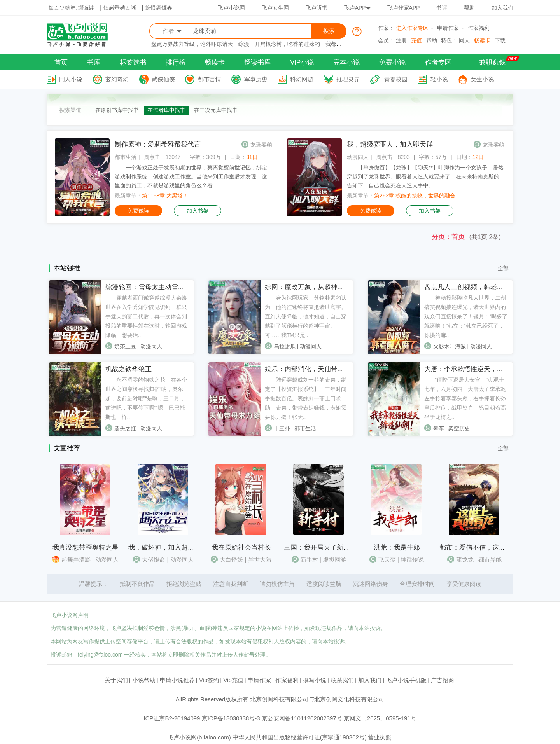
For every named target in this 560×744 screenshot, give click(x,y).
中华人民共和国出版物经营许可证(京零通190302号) (300, 737)
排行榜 (176, 62)
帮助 (469, 8)
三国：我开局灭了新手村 (320, 548)
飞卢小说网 (231, 8)
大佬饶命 (154, 560)
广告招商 (443, 680)
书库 (94, 62)
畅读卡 (482, 40)
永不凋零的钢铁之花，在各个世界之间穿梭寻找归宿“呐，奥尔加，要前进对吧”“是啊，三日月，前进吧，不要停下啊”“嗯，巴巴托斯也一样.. (146, 398)
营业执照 (380, 737)
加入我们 (502, 8)
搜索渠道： (73, 110)
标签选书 (133, 62)
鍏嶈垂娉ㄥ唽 (120, 8)
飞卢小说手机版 (406, 680)
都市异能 (490, 560)
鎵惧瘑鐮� (159, 8)
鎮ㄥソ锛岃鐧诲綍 (71, 8)
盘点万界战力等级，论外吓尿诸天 (192, 44)
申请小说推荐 (177, 680)
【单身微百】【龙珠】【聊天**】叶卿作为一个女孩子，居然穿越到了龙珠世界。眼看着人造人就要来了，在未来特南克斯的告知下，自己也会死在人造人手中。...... (425, 176)
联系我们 (342, 680)
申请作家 (448, 28)
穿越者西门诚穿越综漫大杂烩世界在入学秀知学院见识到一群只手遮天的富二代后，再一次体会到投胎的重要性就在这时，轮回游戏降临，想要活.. (146, 316)
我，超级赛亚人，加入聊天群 (390, 144)
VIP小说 (302, 62)
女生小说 (482, 79)
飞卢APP (357, 8)
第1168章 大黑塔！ (165, 196)
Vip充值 (233, 680)
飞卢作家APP (404, 8)
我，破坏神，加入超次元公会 (171, 548)
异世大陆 (260, 560)
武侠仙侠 (163, 79)
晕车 (439, 428)
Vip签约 (209, 680)
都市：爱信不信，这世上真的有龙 (489, 548)
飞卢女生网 (275, 8)
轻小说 (439, 79)
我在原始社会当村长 (241, 548)
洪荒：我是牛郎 (397, 548)
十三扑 (282, 428)
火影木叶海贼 (450, 346)
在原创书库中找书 (117, 110)
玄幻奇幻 (117, 79)
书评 (442, 8)
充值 (416, 40)
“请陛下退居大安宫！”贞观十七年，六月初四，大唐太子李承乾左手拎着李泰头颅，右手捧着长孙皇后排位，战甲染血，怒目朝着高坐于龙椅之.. (465, 398)
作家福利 (479, 28)
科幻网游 (302, 79)
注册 (401, 40)
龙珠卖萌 (261, 145)
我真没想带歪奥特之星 (86, 548)
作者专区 (438, 62)
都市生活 (126, 157)
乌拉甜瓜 (285, 346)
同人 (464, 40)
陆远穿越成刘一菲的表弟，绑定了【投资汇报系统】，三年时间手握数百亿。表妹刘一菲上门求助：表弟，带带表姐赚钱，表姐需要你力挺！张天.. (306, 398)
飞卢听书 (317, 8)
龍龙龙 (465, 560)
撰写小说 (315, 680)
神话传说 (412, 560)
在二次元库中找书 (216, 110)
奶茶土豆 (125, 346)
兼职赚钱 (492, 62)
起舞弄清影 (76, 560)
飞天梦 (387, 560)
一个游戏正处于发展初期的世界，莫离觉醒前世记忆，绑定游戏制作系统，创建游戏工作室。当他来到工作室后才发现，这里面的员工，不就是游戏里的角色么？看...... (191, 176)
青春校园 (396, 79)
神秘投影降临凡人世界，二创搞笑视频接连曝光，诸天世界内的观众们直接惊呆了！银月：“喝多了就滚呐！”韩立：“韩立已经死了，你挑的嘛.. (466, 316)
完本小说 (346, 62)
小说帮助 (144, 680)
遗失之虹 (125, 428)
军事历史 (256, 79)
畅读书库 (257, 62)
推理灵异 (348, 79)
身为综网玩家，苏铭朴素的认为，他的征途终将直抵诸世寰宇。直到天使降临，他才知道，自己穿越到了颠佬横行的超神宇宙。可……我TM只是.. (306, 316)
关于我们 (116, 680)
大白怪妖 (231, 560)
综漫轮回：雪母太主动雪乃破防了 (155, 287)
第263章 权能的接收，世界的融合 (415, 196)
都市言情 (210, 79)
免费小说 (392, 62)
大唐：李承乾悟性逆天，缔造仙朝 (474, 369)
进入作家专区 (412, 28)
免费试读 (138, 211)
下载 (500, 40)
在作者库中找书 (166, 110)
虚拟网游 (334, 560)
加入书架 (198, 211)
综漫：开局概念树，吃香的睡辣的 (279, 44)
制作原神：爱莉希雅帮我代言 (158, 144)
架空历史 (459, 428)
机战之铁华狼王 (129, 369)
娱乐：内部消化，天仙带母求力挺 (314, 369)
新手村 (309, 560)
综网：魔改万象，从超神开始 (308, 287)
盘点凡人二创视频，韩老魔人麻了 (474, 287)
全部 (503, 268)
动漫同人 (358, 157)
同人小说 (71, 79)
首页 (61, 62)
